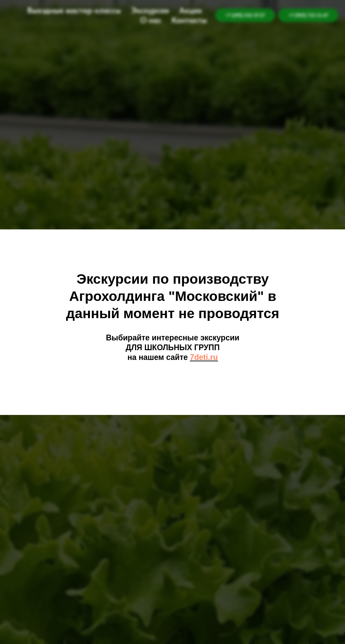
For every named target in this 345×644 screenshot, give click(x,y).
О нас (151, 20)
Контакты (189, 20)
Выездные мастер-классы (74, 10)
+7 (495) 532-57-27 (245, 15)
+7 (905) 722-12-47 (308, 15)
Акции (191, 10)
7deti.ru (204, 357)
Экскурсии (150, 10)
